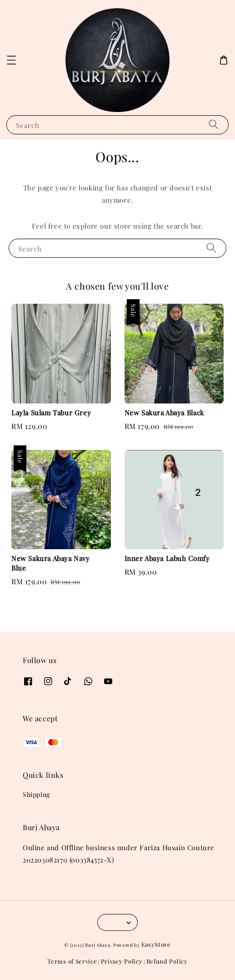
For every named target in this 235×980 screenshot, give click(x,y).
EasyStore (156, 944)
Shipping (36, 794)
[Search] (214, 125)
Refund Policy (167, 961)
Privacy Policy (122, 961)
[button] (11, 60)
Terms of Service (72, 961)
